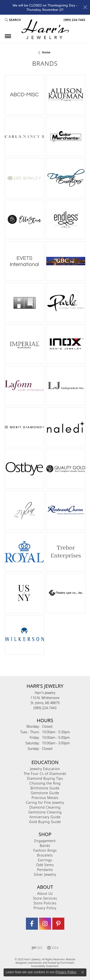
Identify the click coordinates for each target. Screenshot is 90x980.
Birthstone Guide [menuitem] (45, 788)
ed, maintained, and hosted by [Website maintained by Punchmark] (42, 963)
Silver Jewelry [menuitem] (45, 874)
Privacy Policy (66, 972)
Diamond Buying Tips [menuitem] (45, 778)
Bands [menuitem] (45, 846)
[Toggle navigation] (8, 36)
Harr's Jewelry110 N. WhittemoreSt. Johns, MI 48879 (45, 700)
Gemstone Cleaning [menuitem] (45, 812)
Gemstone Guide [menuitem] (45, 793)
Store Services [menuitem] (45, 898)
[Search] (13, 20)
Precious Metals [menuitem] (45, 798)
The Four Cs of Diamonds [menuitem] (45, 774)
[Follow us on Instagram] (45, 924)
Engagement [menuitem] (45, 841)
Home (46, 52)
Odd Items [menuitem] (45, 865)
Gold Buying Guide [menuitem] (45, 822)
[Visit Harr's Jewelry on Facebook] (32, 924)
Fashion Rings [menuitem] (45, 850)
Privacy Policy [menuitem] (45, 908)
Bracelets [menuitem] (45, 855)
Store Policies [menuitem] (45, 903)
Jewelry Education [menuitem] (45, 769)
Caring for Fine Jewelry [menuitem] (45, 802)
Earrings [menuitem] (45, 860)
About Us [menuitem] (45, 893)
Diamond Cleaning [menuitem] (45, 807)
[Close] (85, 7)
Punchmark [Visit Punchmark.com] (67, 963)
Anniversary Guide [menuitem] (45, 817)
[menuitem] (37, 948)
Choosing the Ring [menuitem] (45, 783)
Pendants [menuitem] (45, 870)
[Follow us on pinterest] (58, 924)
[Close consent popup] (83, 972)
